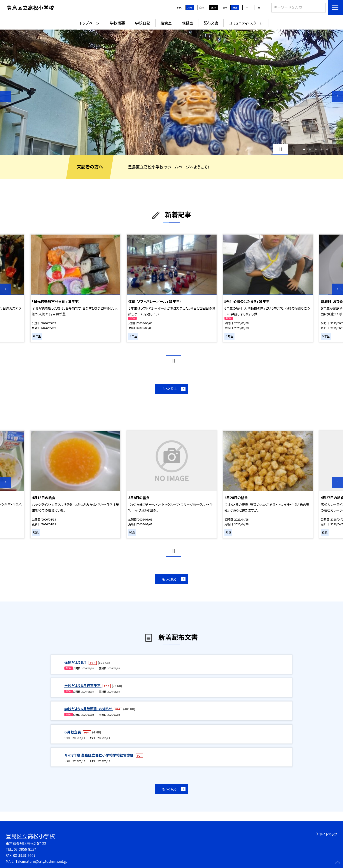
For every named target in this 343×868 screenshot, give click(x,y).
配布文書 (211, 23)
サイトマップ (328, 834)
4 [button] (321, 149)
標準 (235, 8)
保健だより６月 (76, 662)
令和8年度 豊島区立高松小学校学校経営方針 (99, 755)
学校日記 (143, 23)
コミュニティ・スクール (246, 23)
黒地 (213, 8)
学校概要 (117, 23)
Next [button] (338, 96)
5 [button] (327, 149)
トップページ (90, 23)
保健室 (188, 23)
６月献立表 (73, 732)
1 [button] (304, 149)
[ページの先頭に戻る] (338, 863)
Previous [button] (5, 96)
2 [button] (310, 149)
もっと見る (169, 389)
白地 (202, 8)
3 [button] (316, 149)
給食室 (166, 23)
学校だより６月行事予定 (83, 686)
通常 (190, 8)
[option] (171, 92)
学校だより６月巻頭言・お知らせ (89, 709)
